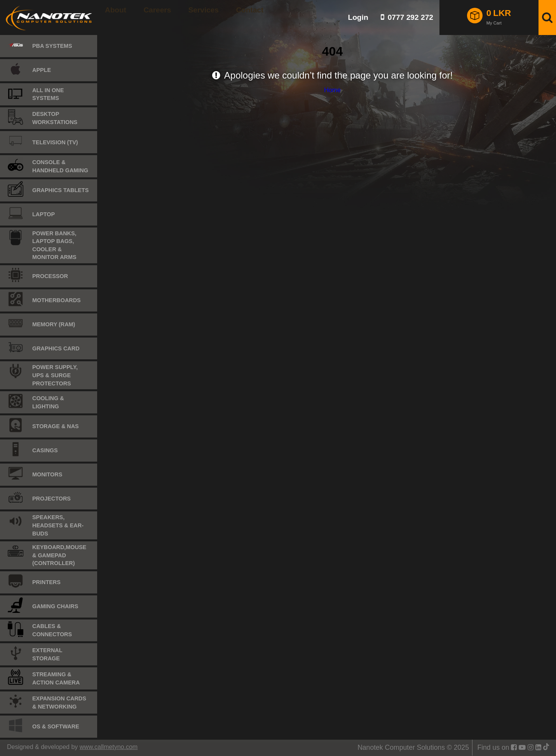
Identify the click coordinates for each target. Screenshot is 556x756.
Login (358, 17)
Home (332, 90)
